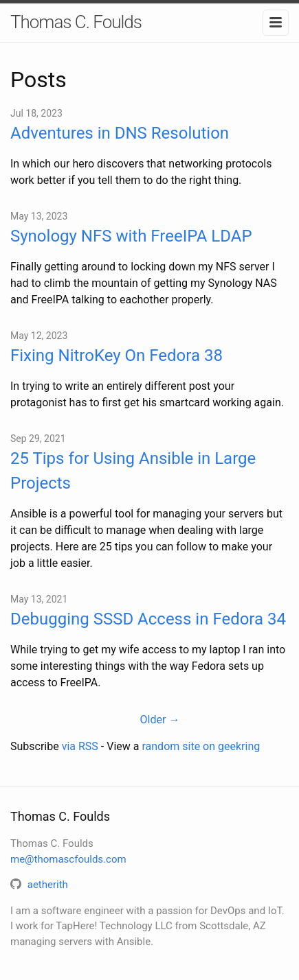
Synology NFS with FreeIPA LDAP (131, 236)
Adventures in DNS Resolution (120, 133)
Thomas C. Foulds (76, 22)
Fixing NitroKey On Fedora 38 (117, 355)
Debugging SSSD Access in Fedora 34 (148, 619)
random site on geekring (201, 746)
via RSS (80, 746)
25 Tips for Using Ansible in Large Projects (133, 471)
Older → (160, 720)
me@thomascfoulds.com (68, 859)
